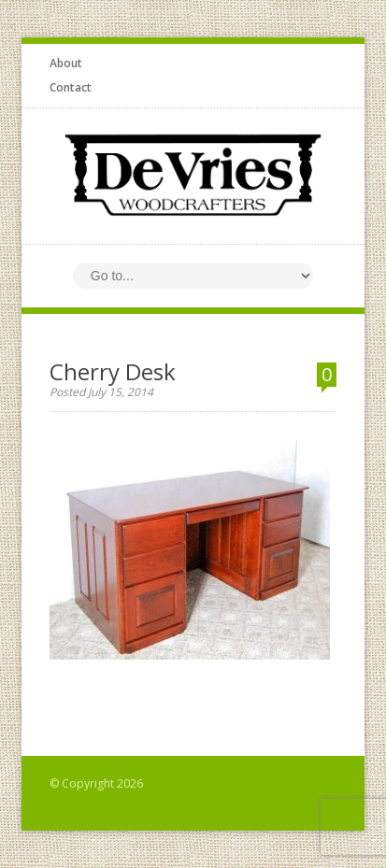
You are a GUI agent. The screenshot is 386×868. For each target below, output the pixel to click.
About (66, 63)
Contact (71, 87)
